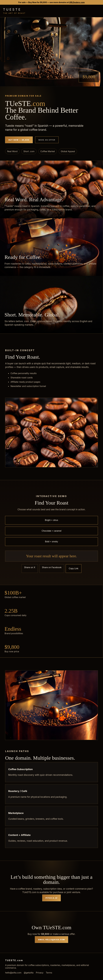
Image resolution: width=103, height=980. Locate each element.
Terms (49, 973)
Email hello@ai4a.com (52, 940)
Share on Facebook (52, 567)
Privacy (40, 973)
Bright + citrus (51, 520)
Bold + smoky (51, 542)
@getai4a (29, 973)
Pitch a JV (52, 898)
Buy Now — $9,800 (19, 140)
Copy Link (74, 568)
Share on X (30, 567)
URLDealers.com (77, 2)
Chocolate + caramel (51, 531)
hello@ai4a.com (13, 973)
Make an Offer (47, 140)
